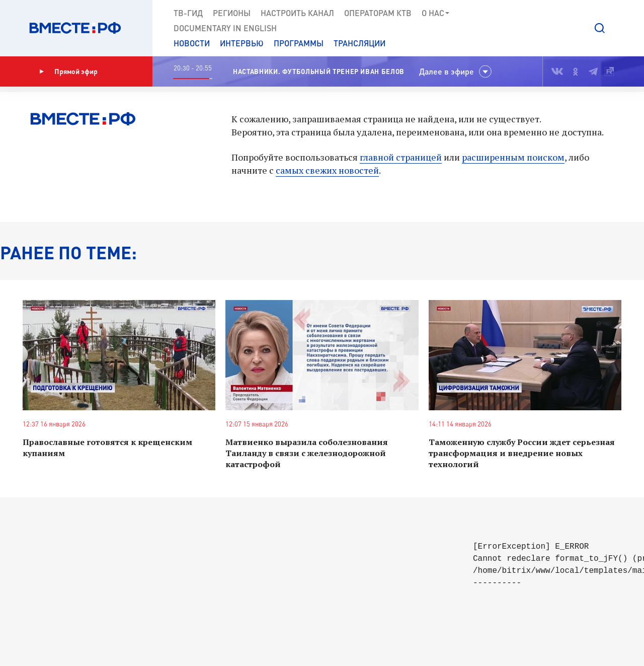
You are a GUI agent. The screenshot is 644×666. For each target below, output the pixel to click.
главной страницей (401, 157)
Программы (299, 43)
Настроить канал (297, 13)
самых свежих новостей (327, 170)
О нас (436, 13)
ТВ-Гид (188, 13)
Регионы (232, 13)
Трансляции (359, 43)
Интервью (242, 43)
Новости (192, 43)
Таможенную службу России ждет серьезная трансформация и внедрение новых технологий (522, 453)
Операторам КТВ (378, 13)
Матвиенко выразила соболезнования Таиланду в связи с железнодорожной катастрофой (307, 453)
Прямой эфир (68, 71)
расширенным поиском (513, 157)
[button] (600, 28)
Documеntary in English (225, 28)
